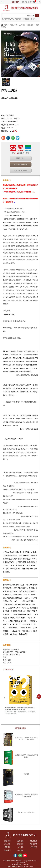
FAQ (39, 2)
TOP (39, 697)
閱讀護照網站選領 (21, 164)
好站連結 (20, 850)
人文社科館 (13, 25)
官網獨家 (18, 19)
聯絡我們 (8, 850)
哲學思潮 (30, 25)
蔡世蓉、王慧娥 (13, 119)
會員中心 (24, 2)
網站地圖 (8, 844)
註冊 (13, 2)
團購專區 (20, 844)
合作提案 (20, 847)
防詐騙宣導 (33, 844)
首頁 (6, 25)
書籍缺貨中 (21, 158)
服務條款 (20, 841)
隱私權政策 (33, 841)
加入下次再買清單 (21, 171)
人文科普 (22, 25)
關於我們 (8, 841)
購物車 (30, 2)
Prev (5, 698)
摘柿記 (33, 19)
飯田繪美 (10, 115)
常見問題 (8, 847)
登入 (18, 2)
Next (36, 698)
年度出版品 (33, 847)
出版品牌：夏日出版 (9, 98)
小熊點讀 (26, 19)
